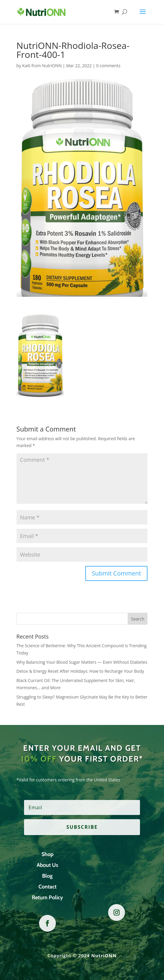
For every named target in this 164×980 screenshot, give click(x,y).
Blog (47, 876)
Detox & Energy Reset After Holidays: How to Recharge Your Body (80, 671)
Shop (47, 854)
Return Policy (47, 897)
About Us (47, 865)
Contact (47, 887)
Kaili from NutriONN (42, 66)
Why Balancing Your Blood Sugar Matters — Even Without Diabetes (82, 662)
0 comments (108, 66)
